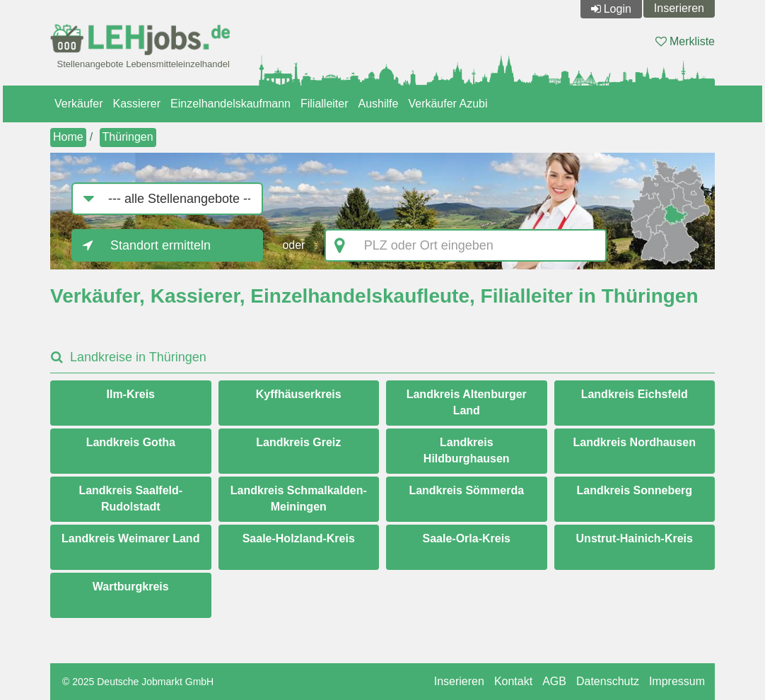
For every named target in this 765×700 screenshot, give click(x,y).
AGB (554, 681)
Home (68, 137)
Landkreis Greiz (298, 442)
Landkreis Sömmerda (466, 490)
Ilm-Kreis (131, 394)
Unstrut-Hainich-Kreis (635, 538)
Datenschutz (608, 681)
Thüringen (128, 137)
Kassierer (136, 104)
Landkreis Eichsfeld (635, 394)
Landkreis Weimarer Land (130, 538)
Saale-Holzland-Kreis (299, 538)
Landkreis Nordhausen (635, 442)
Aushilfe (379, 104)
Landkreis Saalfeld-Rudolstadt (130, 498)
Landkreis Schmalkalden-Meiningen (299, 498)
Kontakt (513, 681)
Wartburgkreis (131, 587)
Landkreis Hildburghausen (467, 450)
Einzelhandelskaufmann (230, 104)
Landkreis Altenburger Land (467, 402)
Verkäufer (78, 104)
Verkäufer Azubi (448, 104)
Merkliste (685, 41)
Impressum (677, 681)
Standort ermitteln (160, 245)
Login (618, 9)
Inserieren (679, 8)
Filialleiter (325, 104)
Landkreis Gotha (131, 442)
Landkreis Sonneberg (634, 490)
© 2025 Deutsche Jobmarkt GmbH (138, 682)
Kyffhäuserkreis (299, 394)
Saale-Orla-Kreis (466, 538)
